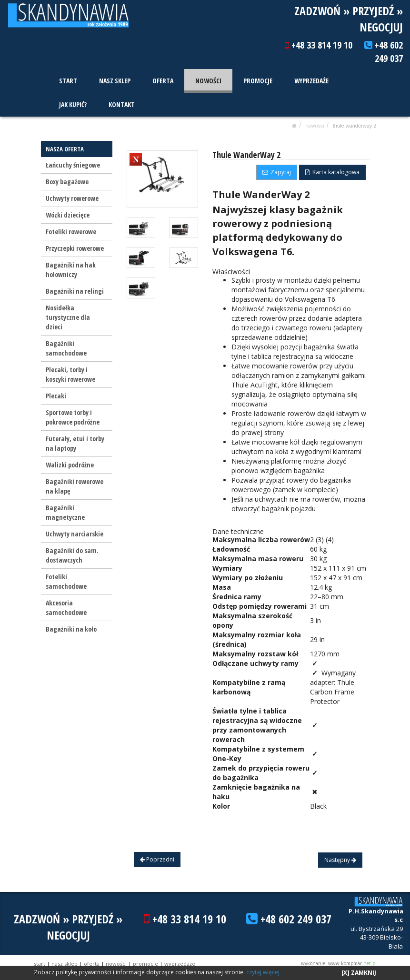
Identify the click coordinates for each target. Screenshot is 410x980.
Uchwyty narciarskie (75, 534)
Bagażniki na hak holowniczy (71, 270)
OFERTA (162, 81)
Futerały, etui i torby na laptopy (75, 443)
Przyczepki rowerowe (75, 248)
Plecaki (56, 396)
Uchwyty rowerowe (72, 198)
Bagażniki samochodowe (66, 348)
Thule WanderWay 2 (355, 126)
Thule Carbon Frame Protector (332, 692)
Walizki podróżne (70, 465)
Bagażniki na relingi (75, 291)
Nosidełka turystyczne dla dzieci (68, 317)
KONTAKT (121, 104)
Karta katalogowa (332, 172)
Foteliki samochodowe (66, 581)
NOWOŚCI (207, 81)
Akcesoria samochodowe (66, 608)
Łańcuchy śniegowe (73, 165)
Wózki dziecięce (68, 215)
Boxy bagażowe (67, 182)
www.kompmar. (352, 963)
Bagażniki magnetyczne (65, 512)
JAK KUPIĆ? (72, 104)
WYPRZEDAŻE (310, 81)
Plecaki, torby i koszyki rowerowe (70, 374)
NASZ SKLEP (114, 81)
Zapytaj (277, 172)
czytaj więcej (263, 972)
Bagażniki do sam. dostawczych (72, 555)
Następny (340, 860)
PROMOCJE (257, 81)
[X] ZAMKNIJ (359, 973)
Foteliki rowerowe (71, 232)
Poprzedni (157, 859)
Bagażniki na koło (71, 629)
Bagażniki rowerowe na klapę (75, 486)
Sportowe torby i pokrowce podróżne (73, 417)
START (68, 81)
